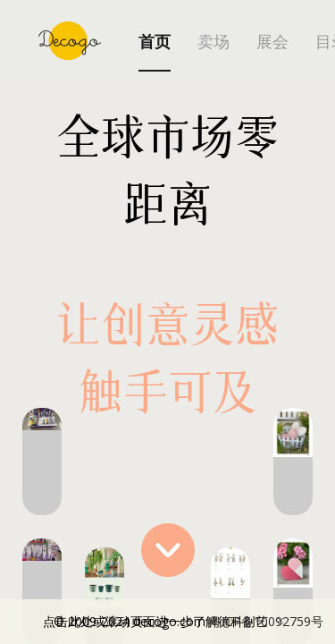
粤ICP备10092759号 (266, 621)
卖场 (214, 42)
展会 (272, 42)
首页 (155, 42)
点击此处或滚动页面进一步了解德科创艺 (184, 622)
